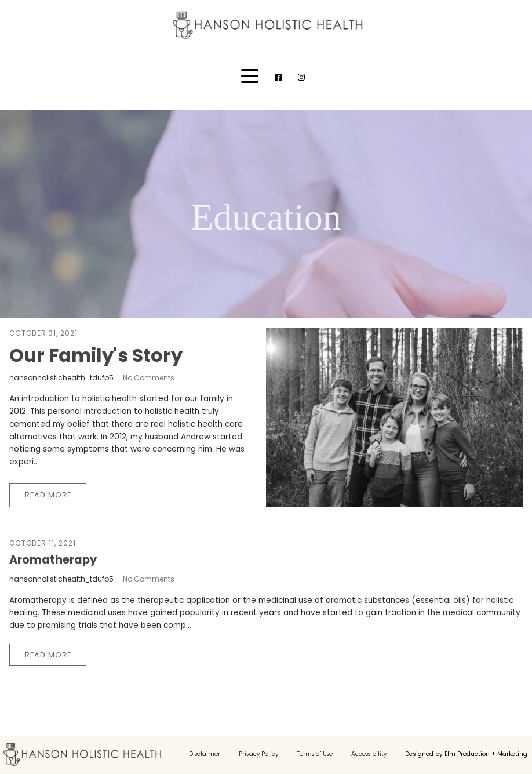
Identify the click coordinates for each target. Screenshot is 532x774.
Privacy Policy (258, 754)
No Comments (149, 378)
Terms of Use (315, 754)
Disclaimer (205, 754)
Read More (48, 495)
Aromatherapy (53, 560)
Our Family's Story (96, 355)
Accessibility (369, 754)
